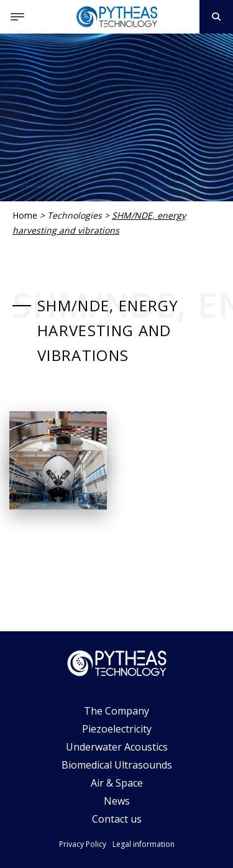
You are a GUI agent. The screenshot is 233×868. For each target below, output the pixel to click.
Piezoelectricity (117, 729)
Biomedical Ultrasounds (117, 765)
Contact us (117, 819)
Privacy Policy (83, 844)
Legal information (144, 844)
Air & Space (117, 783)
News (117, 801)
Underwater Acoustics (117, 747)
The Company (116, 711)
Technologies (75, 215)
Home (25, 215)
